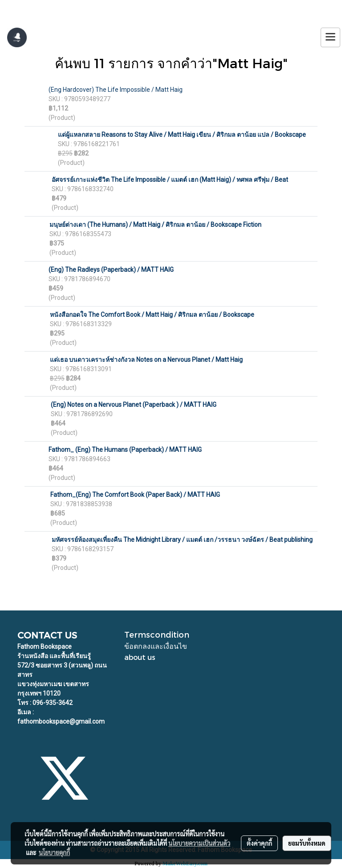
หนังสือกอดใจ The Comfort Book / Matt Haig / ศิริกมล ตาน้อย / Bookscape (152, 315)
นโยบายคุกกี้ (54, 852)
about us (140, 657)
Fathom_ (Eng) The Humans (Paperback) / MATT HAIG (125, 450)
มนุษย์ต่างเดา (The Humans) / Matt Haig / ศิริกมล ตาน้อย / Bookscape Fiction (155, 225)
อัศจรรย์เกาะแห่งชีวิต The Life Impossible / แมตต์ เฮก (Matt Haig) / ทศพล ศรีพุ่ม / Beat (170, 180)
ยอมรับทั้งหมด (307, 843)
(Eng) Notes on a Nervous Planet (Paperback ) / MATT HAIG (134, 405)
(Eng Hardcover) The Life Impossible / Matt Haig (116, 90)
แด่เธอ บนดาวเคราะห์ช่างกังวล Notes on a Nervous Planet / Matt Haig (146, 360)
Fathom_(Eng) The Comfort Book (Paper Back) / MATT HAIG (135, 495)
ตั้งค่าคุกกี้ (259, 843)
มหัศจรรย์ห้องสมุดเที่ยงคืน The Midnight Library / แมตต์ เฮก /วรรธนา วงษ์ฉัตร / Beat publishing (182, 540)
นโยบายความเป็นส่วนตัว (199, 843)
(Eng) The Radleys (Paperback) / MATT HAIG (111, 270)
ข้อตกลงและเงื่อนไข (156, 646)
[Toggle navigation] (330, 37)
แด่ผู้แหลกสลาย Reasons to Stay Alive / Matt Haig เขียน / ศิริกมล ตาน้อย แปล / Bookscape (182, 135)
